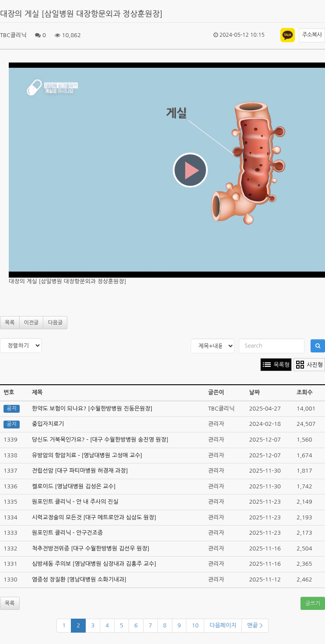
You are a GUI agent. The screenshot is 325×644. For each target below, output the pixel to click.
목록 (10, 323)
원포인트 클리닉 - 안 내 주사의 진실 (75, 502)
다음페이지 (223, 625)
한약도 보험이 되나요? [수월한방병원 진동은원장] (92, 409)
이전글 (31, 323)
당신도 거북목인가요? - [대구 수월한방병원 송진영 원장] (100, 440)
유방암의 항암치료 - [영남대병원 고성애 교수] (87, 455)
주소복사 (312, 35)
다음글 (55, 323)
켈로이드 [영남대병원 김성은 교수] (74, 486)
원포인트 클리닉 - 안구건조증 (67, 533)
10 (195, 625)
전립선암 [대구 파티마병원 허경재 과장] (80, 471)
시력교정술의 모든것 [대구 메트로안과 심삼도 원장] (94, 517)
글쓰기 (313, 603)
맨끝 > (255, 625)
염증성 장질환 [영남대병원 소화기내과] (79, 580)
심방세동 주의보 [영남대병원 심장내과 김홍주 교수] (94, 564)
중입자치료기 (48, 424)
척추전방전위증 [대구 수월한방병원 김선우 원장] (91, 548)
